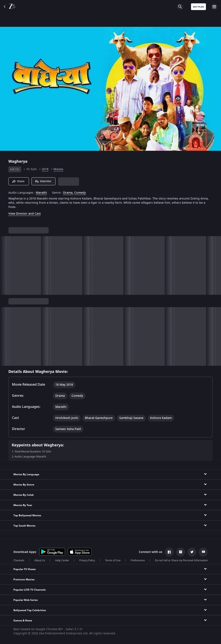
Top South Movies (24, 526)
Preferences (138, 560)
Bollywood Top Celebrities (30, 610)
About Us (40, 560)
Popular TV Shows (25, 569)
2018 (45, 169)
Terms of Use (113, 560)
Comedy (80, 193)
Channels (19, 560)
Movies (58, 169)
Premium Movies (24, 580)
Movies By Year (23, 505)
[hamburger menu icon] (214, 7)
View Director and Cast (25, 214)
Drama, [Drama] (68, 193)
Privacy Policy (87, 560)
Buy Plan (198, 7)
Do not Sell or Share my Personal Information (181, 560)
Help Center (62, 560)
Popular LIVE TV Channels (30, 590)
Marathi (41, 193)
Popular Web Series (26, 600)
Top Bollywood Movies (27, 515)
